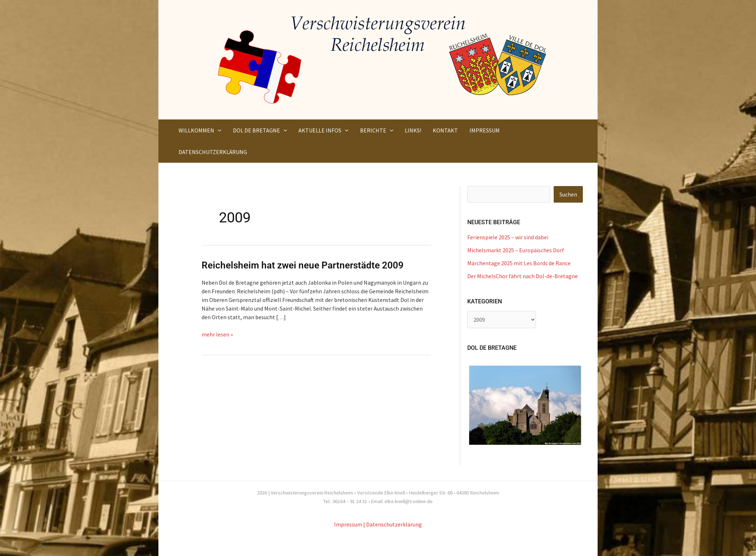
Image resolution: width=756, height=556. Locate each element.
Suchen (568, 194)
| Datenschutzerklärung (393, 524)
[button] (218, 130)
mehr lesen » (217, 334)
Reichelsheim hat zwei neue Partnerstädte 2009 (303, 265)
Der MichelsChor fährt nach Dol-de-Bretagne (523, 276)
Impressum (348, 524)
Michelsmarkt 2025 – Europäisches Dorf (516, 250)
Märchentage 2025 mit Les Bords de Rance (519, 263)
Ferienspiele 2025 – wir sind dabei (508, 237)
